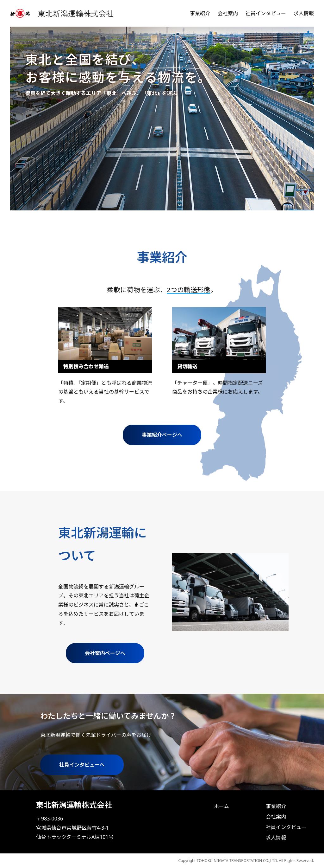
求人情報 (304, 13)
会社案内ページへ (105, 653)
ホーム (221, 806)
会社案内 (228, 13)
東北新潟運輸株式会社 (76, 13)
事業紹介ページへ (162, 435)
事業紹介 (200, 13)
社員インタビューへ (82, 765)
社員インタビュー (266, 13)
